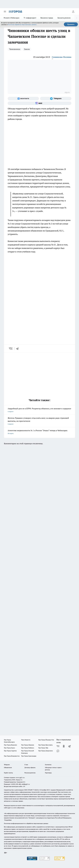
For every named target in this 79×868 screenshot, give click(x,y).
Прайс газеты (8, 773)
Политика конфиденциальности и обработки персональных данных (26, 823)
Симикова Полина (62, 57)
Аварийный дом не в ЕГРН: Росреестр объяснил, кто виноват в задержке (39, 410)
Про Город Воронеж (10, 745)
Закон (27, 49)
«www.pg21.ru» (20, 778)
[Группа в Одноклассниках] (64, 746)
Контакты (48, 765)
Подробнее (8, 820)
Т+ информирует (30, 18)
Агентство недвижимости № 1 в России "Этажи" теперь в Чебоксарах (39, 432)
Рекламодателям (30, 773)
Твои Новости (26, 740)
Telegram (7, 765)
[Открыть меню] (5, 12)
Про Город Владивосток (12, 756)
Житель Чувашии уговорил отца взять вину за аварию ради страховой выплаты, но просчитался (39, 421)
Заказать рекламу (64, 18)
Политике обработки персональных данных (22, 25)
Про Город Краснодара (29, 756)
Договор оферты (30, 767)
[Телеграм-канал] (56, 99)
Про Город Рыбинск (28, 748)
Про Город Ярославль (45, 745)
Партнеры (48, 773)
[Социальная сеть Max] (39, 103)
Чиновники (15, 49)
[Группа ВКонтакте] (23, 99)
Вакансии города (47, 18)
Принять (71, 24)
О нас (26, 765)
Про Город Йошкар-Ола (46, 740)
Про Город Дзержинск (46, 751)
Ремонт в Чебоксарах (12, 18)
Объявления (8, 767)
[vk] (11, 349)
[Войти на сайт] (73, 12)
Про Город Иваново (28, 745)
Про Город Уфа (43, 748)
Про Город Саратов (10, 751)
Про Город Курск (9, 748)
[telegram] (18, 349)
